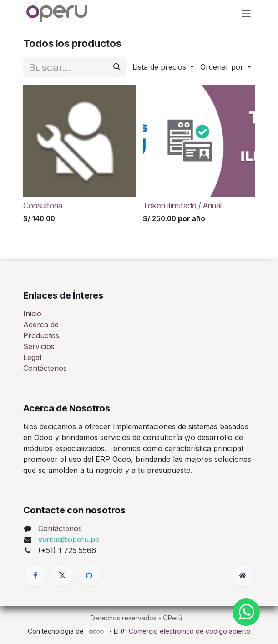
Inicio (32, 314)
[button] (163, 67)
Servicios (39, 346)
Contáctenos (45, 368)
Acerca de (41, 325)
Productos (41, 335)
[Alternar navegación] (246, 13)
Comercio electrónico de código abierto (190, 631)
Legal (32, 357)
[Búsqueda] (116, 67)
